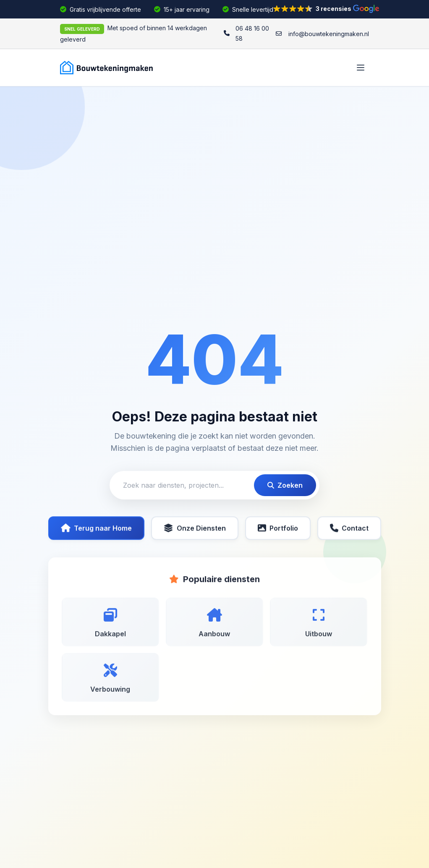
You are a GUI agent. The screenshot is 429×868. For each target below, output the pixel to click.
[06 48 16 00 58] (246, 34)
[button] (326, 9)
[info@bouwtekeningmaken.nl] (322, 34)
